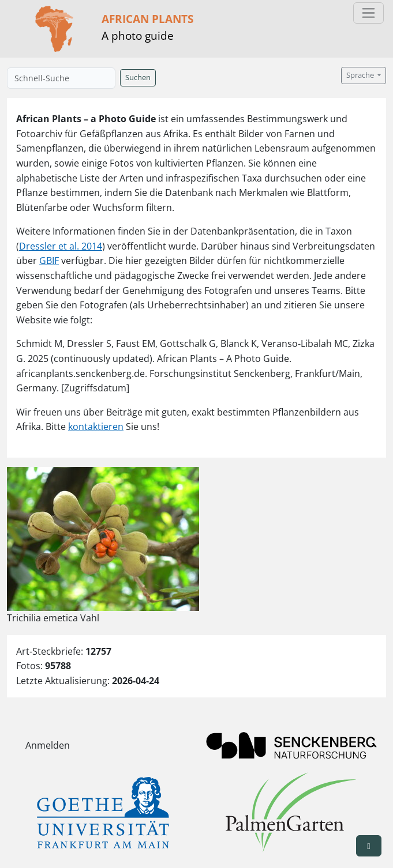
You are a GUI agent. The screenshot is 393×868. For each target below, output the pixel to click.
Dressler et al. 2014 (61, 246)
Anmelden (48, 745)
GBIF (49, 261)
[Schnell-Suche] (61, 78)
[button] (369, 846)
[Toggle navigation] (368, 13)
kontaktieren (96, 427)
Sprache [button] (361, 75)
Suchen (138, 78)
